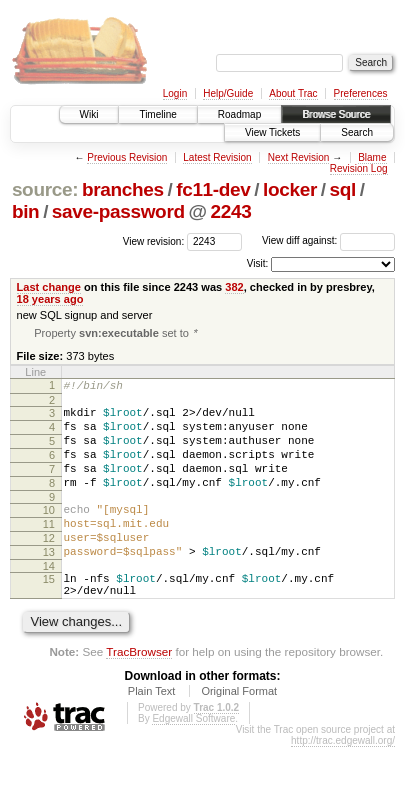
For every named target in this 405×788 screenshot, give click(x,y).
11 (49, 550)
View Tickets (272, 132)
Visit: (258, 263)
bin (25, 211)
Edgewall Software (193, 759)
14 (49, 601)
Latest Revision (217, 157)
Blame (372, 157)
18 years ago (50, 299)
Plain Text (152, 732)
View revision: (154, 240)
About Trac (293, 93)
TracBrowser (139, 692)
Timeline (157, 114)
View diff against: (328, 240)
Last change (49, 287)
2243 (230, 211)
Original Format (239, 732)
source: (45, 189)
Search (357, 132)
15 (49, 614)
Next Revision (299, 157)
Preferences (361, 93)
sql (342, 189)
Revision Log (359, 168)
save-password (118, 211)
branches (123, 189)
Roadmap (239, 114)
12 (49, 567)
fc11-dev (213, 189)
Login (175, 93)
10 (49, 533)
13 (49, 584)
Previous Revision (127, 157)
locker (290, 189)
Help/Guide (228, 93)
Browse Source (336, 114)
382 (234, 287)
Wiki (89, 114)
